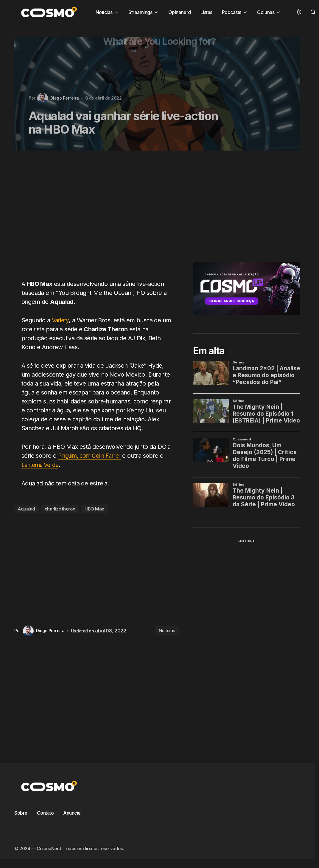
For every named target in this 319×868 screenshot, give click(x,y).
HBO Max (94, 509)
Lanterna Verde (42, 465)
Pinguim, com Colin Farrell (93, 456)
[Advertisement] (90, 219)
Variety (61, 320)
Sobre (21, 813)
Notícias (167, 631)
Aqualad (27, 509)
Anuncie (72, 813)
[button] (299, 12)
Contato (45, 813)
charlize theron (60, 509)
